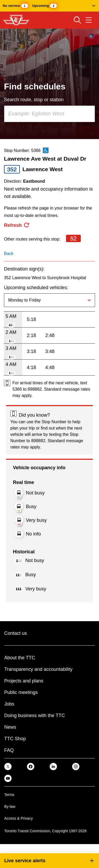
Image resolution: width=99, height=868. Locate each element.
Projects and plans (24, 681)
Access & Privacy (18, 818)
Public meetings (21, 692)
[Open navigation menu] (89, 20)
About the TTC (20, 658)
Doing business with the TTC (35, 716)
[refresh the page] (17, 225)
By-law (10, 806)
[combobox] (49, 114)
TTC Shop (15, 739)
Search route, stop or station (34, 100)
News (10, 727)
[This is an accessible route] (46, 150)
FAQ (9, 750)
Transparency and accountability (38, 669)
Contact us (16, 633)
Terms (9, 795)
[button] (49, 6)
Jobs (9, 704)
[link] (8, 766)
